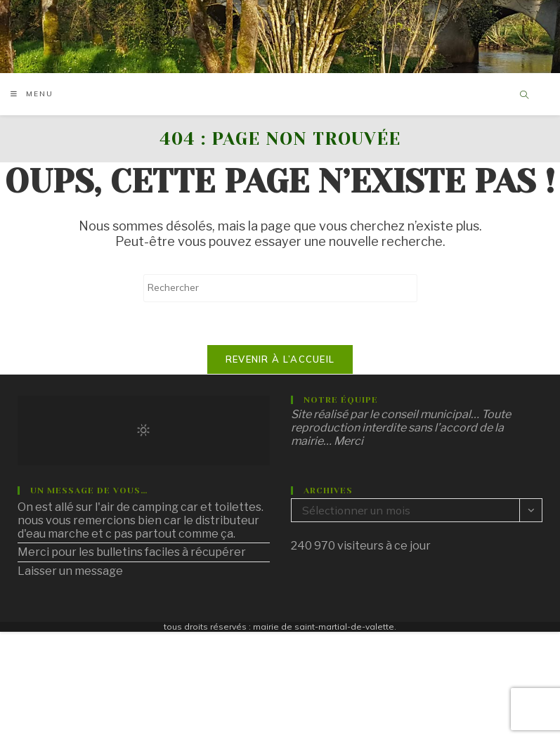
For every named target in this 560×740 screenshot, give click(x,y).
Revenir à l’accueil (280, 359)
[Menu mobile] (32, 94)
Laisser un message (70, 571)
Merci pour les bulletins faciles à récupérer (132, 552)
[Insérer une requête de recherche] (280, 288)
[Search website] (524, 96)
